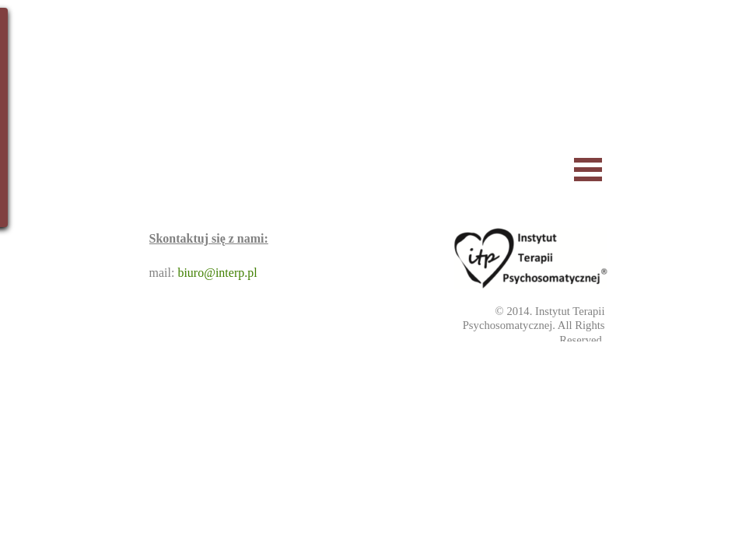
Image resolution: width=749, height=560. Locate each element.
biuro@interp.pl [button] (217, 273)
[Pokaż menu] (588, 169)
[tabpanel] (513, 325)
